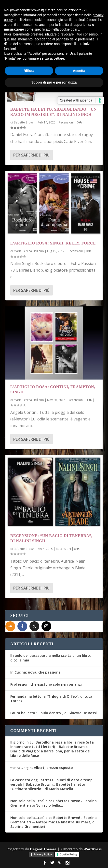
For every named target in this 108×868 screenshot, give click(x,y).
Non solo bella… (49, 805)
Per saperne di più (31, 155)
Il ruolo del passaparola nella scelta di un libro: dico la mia (51, 658)
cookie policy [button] (69, 29)
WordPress (93, 849)
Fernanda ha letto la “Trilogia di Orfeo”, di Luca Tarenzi (51, 699)
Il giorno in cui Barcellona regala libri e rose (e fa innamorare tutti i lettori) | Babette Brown (52, 744)
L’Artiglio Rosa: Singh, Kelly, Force (53, 243)
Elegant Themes (43, 849)
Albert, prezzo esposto (53, 768)
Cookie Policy (68, 854)
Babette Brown (24, 122)
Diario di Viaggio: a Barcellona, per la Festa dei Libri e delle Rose (50, 753)
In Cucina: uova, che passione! (36, 672)
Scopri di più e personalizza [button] (54, 82)
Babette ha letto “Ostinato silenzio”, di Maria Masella (48, 787)
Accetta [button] (79, 71)
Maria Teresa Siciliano (29, 251)
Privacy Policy (43, 854)
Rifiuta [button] (29, 71)
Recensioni (66, 122)
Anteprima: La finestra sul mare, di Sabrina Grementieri (53, 824)
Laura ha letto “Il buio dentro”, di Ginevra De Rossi (54, 713)
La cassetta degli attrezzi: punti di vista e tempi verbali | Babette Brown (52, 782)
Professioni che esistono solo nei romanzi (46, 684)
